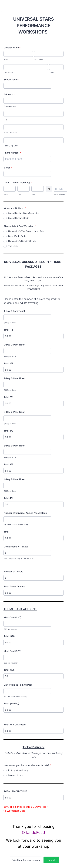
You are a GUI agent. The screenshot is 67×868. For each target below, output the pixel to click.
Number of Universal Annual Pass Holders (26, 513)
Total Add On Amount (15, 725)
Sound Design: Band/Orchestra (24, 213)
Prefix (6, 59)
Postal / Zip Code (11, 146)
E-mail (8, 168)
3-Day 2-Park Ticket (15, 412)
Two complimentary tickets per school (20, 558)
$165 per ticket (10, 357)
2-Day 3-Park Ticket (15, 378)
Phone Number (12, 153)
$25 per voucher (11, 663)
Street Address (10, 106)
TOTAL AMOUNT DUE (15, 791)
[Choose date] (49, 189)
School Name (12, 79)
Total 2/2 (8, 363)
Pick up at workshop (18, 770)
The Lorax (13, 246)
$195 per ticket (10, 457)
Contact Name (12, 48)
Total (6, 532)
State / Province (10, 133)
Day (19, 194)
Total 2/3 (8, 397)
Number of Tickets (13, 571)
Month (7, 194)
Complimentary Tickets (16, 547)
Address (9, 94)
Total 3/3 (8, 464)
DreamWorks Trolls (17, 236)
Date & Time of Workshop (18, 183)
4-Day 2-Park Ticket (15, 479)
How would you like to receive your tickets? (27, 765)
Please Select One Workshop (20, 226)
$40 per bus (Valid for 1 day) (15, 697)
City (5, 119)
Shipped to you (16, 775)
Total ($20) (10, 636)
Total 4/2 (8, 498)
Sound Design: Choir (18, 218)
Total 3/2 (8, 431)
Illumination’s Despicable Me (22, 241)
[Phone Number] (27, 159)
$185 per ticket (10, 390)
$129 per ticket (10, 323)
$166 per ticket (10, 424)
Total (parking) (11, 703)
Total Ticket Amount (14, 586)
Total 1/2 (8, 330)
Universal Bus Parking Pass (18, 685)
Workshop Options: (15, 208)
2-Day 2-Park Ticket (15, 345)
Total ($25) (10, 670)
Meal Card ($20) (12, 617)
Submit (51, 860)
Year (33, 194)
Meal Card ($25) (12, 651)
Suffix (52, 73)
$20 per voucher (11, 629)
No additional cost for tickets (16, 525)
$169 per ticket (10, 491)
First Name (39, 59)
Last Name (8, 73)
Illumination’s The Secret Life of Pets (26, 231)
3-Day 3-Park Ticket (15, 446)
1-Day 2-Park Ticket (14, 311)
